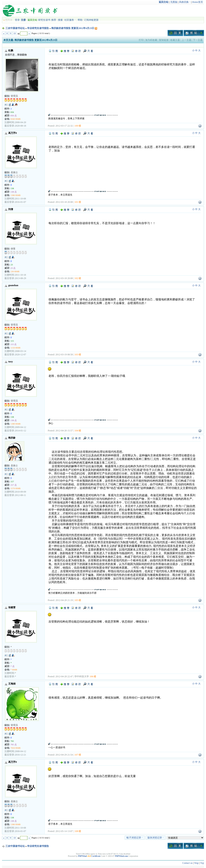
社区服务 (70, 20)
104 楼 (78, 431)
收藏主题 (175, 40)
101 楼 (78, 202)
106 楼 (93, 676)
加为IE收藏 (151, 40)
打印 (141, 40)
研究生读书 (44, 20)
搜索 (60, 20)
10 (14, 33)
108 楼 (78, 831)
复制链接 (164, 40)
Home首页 (197, 2)
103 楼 (78, 355)
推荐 (54, 20)
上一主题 (186, 40)
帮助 (80, 20)
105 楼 (78, 600)
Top (202, 863)
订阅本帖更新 (91, 20)
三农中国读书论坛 (15, 28)
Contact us (187, 863)
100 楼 (78, 126)
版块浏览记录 (156, 838)
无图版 (174, 2)
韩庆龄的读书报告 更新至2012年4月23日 (73, 28)
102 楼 (78, 278)
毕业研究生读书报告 (38, 28)
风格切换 (185, 2)
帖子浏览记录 (135, 838)
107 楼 (78, 755)
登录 (17, 20)
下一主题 (198, 40)
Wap (196, 863)
